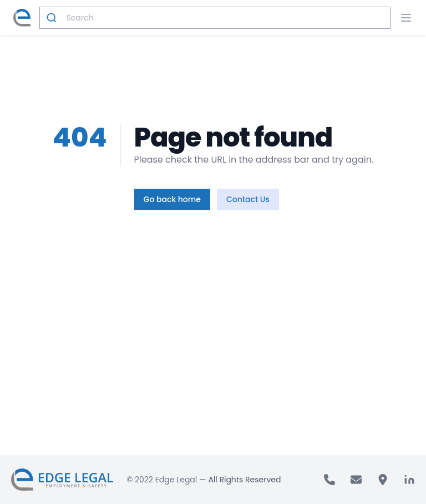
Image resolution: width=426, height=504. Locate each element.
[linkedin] (409, 480)
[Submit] (53, 18)
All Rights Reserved (244, 480)
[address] (383, 480)
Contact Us (248, 199)
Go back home (172, 199)
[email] (356, 480)
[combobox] (215, 18)
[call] (329, 480)
